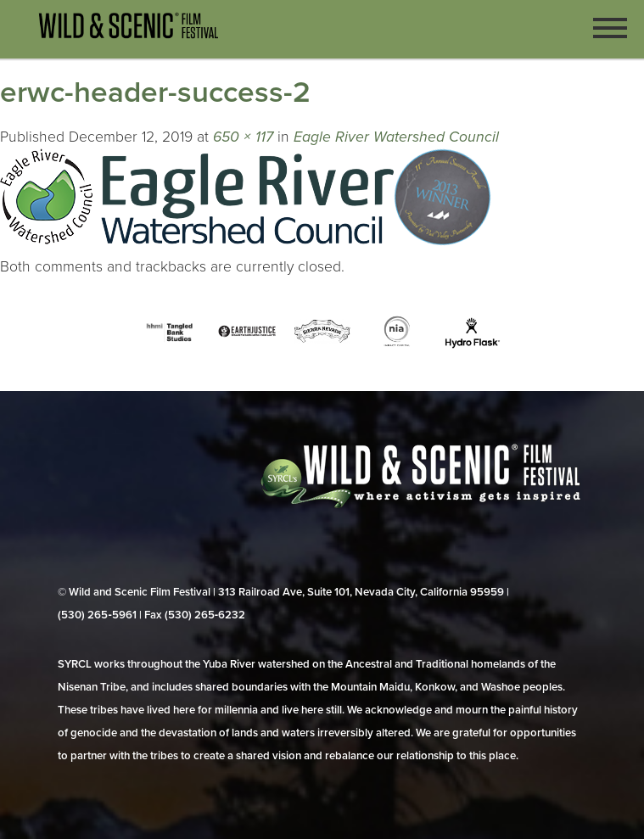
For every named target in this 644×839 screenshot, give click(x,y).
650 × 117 (243, 137)
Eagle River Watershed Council (396, 137)
